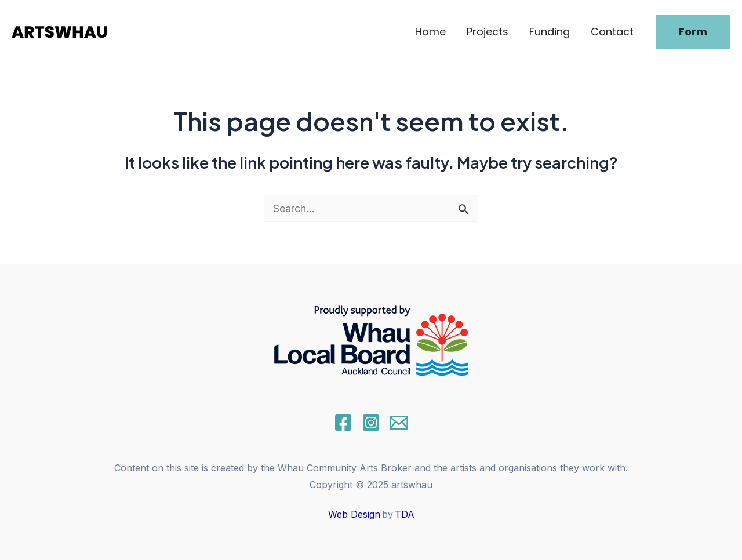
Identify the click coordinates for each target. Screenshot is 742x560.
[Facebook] (343, 423)
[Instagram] (371, 423)
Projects (488, 32)
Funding (550, 32)
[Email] (399, 423)
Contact (612, 32)
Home (430, 32)
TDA (405, 514)
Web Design (354, 514)
